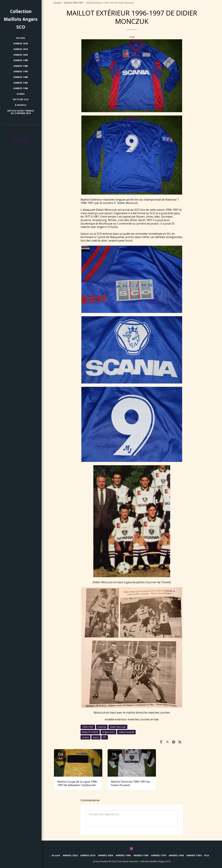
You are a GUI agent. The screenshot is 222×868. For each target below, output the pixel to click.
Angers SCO (108, 732)
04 (61, 756)
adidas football (126, 732)
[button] (15, 140)
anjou (96, 737)
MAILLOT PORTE (90, 732)
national (102, 727)
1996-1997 (88, 727)
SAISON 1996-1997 (74, 3)
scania (86, 737)
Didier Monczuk (118, 727)
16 (114, 756)
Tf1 (105, 737)
